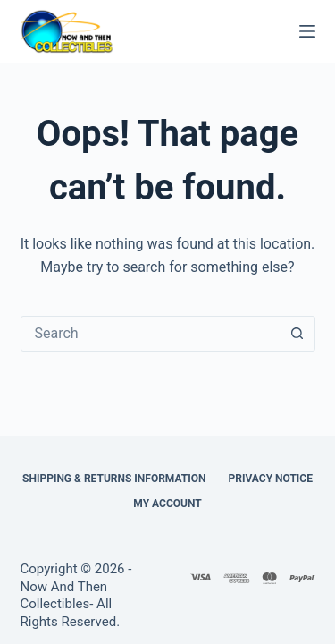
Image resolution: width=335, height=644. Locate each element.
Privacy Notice (271, 479)
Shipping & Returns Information (114, 479)
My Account (167, 504)
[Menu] (307, 31)
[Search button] (297, 334)
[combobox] (151, 334)
